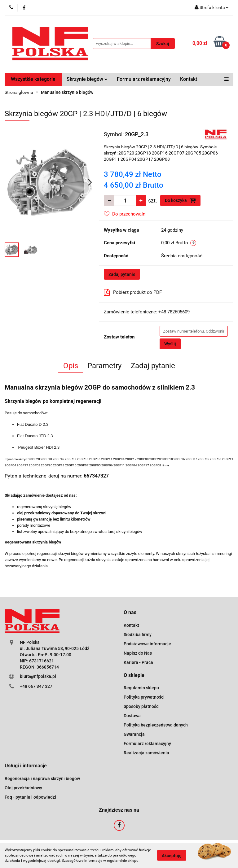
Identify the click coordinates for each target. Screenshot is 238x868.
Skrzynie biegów (87, 79)
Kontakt (189, 79)
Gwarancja (134, 734)
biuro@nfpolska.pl (38, 676)
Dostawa (132, 716)
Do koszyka (180, 200)
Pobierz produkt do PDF (133, 292)
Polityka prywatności (144, 697)
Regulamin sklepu (141, 688)
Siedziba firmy (138, 635)
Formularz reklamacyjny (144, 79)
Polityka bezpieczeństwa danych (156, 725)
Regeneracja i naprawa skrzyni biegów (42, 779)
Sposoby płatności (142, 706)
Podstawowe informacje (147, 644)
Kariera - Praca (138, 662)
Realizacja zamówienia (146, 753)
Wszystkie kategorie (33, 79)
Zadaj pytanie (122, 274)
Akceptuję (172, 856)
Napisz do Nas (138, 653)
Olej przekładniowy (23, 788)
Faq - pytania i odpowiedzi (30, 797)
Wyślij (170, 344)
